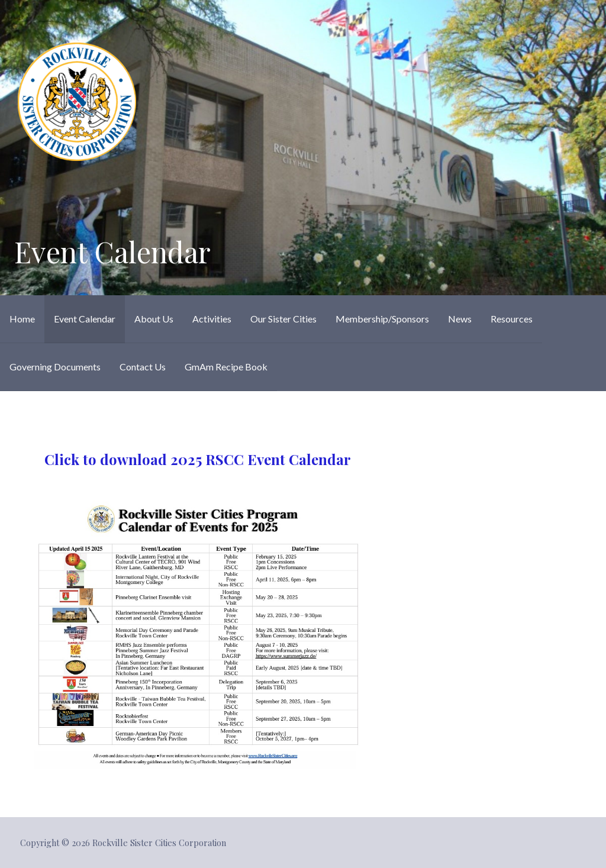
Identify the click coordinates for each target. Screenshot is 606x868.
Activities (212, 319)
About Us (154, 319)
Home (22, 319)
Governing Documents (55, 367)
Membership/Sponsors (382, 319)
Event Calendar (85, 319)
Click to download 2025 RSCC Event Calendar (198, 459)
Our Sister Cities (283, 319)
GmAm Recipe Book (226, 367)
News (460, 319)
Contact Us (143, 367)
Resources (512, 319)
